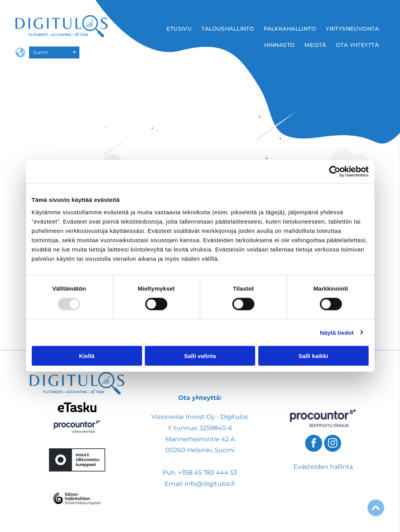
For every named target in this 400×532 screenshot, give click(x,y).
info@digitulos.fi (210, 484)
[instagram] (333, 444)
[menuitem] (180, 29)
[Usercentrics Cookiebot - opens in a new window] (335, 172)
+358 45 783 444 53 (208, 473)
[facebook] (314, 444)
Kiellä (87, 356)
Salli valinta (200, 356)
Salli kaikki (313, 356)
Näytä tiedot (337, 332)
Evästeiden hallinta (323, 467)
